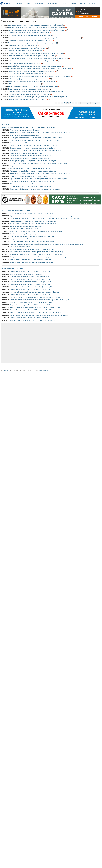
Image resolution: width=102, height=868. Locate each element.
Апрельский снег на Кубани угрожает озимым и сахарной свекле (33, 171)
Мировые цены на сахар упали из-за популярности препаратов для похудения (36, 231)
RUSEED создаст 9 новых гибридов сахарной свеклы (26, 74)
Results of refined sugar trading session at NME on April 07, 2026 (30, 282)
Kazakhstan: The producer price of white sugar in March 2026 (29, 277)
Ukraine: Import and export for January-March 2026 (26, 274)
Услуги (64, 3)
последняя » (96, 103)
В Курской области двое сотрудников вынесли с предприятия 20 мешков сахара (35, 66)
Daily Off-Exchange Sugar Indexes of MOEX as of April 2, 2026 (30, 295)
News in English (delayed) (13, 268)
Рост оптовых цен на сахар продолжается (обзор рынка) (27, 48)
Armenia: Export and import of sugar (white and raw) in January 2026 (32, 287)
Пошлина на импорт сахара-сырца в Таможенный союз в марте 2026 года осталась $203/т (38, 58)
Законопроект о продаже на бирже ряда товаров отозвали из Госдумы (33, 161)
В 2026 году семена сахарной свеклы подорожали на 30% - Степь (30, 35)
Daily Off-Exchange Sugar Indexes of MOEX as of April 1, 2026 (30, 305)
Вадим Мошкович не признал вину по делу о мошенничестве (28, 89)
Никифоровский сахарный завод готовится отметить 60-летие (30, 259)
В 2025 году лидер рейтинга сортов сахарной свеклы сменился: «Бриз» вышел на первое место (40, 69)
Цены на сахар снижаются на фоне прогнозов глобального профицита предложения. (36, 92)
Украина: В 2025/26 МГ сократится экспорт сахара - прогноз (30, 158)
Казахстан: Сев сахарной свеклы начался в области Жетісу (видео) (32, 213)
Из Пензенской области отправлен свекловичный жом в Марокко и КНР (32, 61)
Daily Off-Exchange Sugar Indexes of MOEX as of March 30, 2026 (31, 318)
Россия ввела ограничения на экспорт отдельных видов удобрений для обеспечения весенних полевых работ (44, 38)
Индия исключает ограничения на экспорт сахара (26, 166)
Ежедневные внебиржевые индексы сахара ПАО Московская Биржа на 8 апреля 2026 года (40, 133)
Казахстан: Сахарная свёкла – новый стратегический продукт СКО (32, 249)
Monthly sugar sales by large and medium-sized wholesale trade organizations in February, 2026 (40, 300)
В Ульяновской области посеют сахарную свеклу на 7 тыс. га (30, 168)
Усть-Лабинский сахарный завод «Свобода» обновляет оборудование (33, 224)
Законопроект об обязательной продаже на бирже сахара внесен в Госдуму (35, 189)
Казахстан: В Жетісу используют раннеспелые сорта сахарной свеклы (31, 71)
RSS (98, 3)
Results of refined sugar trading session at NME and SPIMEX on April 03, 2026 (35, 292)
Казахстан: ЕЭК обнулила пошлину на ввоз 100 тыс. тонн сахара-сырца (32, 81)
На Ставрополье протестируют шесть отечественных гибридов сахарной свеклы (37, 138)
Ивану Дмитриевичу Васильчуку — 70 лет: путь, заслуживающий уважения (33, 86)
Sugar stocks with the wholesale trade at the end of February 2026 (31, 302)
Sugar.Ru (5, 371)
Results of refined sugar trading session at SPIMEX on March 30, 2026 (32, 320)
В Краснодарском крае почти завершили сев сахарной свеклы (30, 186)
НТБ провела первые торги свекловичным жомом (24, 84)
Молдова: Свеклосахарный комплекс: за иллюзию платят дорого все (33, 239)
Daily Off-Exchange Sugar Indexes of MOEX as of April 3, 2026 (30, 290)
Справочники (54, 3)
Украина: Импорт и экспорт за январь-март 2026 (26, 153)
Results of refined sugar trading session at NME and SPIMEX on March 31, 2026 (35, 313)
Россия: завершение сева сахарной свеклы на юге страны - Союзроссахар (35, 140)
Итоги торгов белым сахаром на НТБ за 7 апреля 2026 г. (28, 176)
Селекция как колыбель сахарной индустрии (25, 229)
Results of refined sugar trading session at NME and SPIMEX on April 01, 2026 (35, 307)
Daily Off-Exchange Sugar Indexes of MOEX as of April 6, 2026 (30, 284)
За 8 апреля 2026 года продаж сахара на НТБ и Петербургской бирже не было (36, 151)
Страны (75, 3)
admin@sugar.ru (44, 371)
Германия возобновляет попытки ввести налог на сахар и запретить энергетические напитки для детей (44, 216)
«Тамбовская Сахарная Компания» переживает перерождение (29, 33)
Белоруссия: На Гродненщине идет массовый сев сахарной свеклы (32, 181)
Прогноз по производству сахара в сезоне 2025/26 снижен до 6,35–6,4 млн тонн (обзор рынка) (39, 76)
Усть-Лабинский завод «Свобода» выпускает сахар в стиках (30, 234)
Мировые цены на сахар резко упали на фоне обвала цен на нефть (32, 127)
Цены (30, 3)
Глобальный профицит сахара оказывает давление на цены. (28, 79)
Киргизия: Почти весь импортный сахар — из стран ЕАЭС (27, 99)
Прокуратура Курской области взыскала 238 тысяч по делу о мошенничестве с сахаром (39, 257)
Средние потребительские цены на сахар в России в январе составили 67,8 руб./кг (35, 53)
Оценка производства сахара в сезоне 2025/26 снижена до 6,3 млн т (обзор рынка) (35, 25)
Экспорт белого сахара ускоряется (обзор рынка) (24, 63)
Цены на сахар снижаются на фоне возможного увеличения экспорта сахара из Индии (38, 163)
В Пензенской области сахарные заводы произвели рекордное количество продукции (36, 28)
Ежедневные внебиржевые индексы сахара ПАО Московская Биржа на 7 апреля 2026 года (40, 174)
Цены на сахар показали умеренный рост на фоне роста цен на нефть (31, 56)
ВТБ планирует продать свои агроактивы (25, 135)
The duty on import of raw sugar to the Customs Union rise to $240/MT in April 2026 (36, 297)
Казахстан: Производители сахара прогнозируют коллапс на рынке (32, 236)
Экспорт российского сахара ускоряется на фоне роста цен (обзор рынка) (32, 43)
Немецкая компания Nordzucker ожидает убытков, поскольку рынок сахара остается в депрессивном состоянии (47, 244)
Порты (84, 3)
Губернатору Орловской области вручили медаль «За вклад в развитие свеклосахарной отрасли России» (45, 219)
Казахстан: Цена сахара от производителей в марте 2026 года (30, 156)
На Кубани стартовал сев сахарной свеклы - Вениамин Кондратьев (30, 40)
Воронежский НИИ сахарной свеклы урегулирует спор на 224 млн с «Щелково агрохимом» (38, 97)
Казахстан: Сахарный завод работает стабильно (26, 226)
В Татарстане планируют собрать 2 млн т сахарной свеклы (29, 184)
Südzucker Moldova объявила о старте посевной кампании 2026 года (33, 148)
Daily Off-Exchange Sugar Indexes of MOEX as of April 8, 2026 (30, 272)
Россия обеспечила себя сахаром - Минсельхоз (26, 130)
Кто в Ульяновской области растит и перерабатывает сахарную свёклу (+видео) (36, 252)
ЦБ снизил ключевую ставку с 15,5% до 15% (23, 45)
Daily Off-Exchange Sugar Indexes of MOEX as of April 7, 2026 (30, 279)
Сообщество (41, 3)
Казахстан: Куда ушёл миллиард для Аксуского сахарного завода (31, 262)
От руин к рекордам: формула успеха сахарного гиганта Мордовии (32, 241)
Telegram (92, 3)
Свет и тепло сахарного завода (20, 247)
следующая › (86, 103)
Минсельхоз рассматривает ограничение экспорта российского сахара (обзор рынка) (36, 30)
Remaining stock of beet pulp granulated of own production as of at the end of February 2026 (39, 315)
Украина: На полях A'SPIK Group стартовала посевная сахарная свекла (34, 145)
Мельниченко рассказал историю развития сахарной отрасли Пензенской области (37, 254)
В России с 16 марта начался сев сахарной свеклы (25, 51)
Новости (21, 3)
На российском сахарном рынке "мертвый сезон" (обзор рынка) (29, 94)
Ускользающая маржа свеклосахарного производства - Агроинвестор (33, 221)
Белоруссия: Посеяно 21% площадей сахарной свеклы (28, 143)
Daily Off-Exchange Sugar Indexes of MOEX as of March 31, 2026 (31, 310)
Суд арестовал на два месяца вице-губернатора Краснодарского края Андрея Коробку (39, 179)
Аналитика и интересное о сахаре (16, 210)
